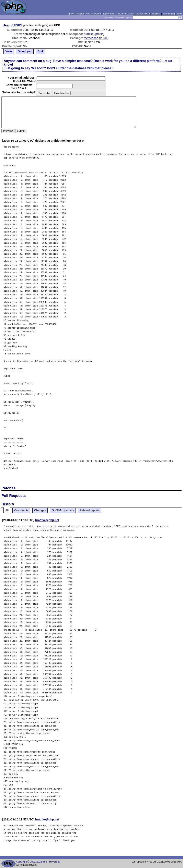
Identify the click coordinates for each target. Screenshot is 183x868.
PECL (104, 38)
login (180, 14)
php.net (70, 14)
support (80, 14)
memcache (91, 38)
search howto (143, 14)
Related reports (90, 510)
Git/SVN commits (63, 510)
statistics (156, 14)
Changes (40, 510)
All (7, 510)
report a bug (109, 14)
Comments (21, 510)
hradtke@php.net (47, 520)
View (9, 51)
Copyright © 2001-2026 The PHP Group (38, 862)
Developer (25, 51)
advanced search (126, 14)
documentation (94, 14)
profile (99, 34)
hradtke (89, 34)
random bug (169, 14)
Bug (6, 25)
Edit (40, 51)
